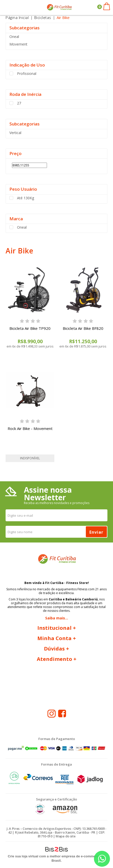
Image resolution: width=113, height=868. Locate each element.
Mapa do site (66, 836)
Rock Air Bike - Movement (30, 428)
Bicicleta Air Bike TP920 (30, 328)
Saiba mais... (57, 618)
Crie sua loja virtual (23, 856)
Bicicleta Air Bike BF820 (83, 328)
